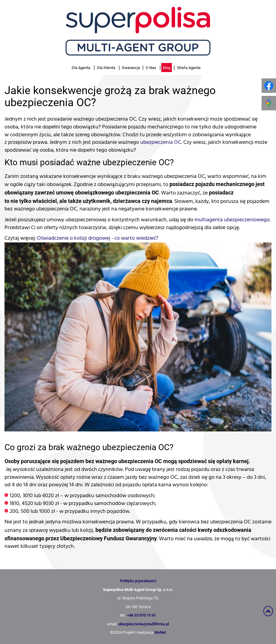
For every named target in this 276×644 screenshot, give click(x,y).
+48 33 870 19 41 (141, 615)
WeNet (160, 632)
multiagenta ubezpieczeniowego (232, 220)
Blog (167, 68)
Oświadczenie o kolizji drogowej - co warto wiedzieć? (98, 238)
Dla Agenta (81, 68)
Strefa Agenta (189, 68)
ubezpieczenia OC (161, 142)
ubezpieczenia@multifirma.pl (144, 624)
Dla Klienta (106, 68)
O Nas (151, 68)
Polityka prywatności (138, 581)
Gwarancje (131, 68)
